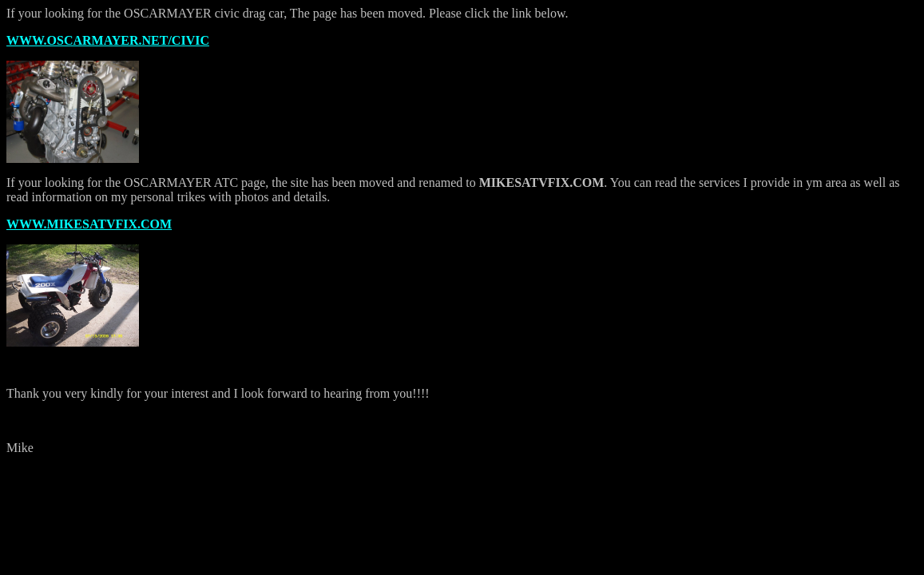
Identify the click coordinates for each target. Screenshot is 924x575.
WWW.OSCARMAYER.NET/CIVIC (108, 40)
